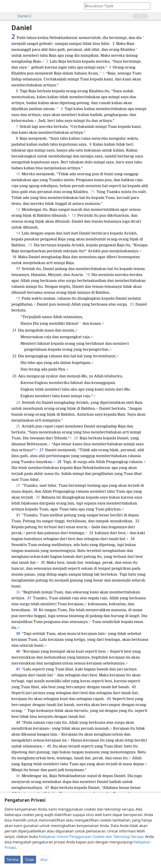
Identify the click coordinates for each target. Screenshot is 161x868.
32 (137, 521)
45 (49, 746)
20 (132, 304)
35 (43, 562)
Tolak (29, 860)
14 (18, 233)
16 (14, 257)
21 (14, 330)
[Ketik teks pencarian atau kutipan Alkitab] (115, 6)
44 (18, 722)
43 (109, 699)
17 (18, 269)
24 (18, 402)
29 (18, 485)
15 (30, 245)
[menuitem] (7, 6)
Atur (44, 860)
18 (88, 275)
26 (76, 438)
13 (74, 215)
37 (29, 598)
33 (91, 533)
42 (134, 687)
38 (35, 610)
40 (18, 651)
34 (132, 539)
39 (18, 634)
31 (18, 515)
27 (41, 450)
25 (18, 426)
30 (38, 497)
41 (18, 669)
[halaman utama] (7, 6)
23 (14, 376)
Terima (13, 860)
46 (18, 776)
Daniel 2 (22, 16)
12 (18, 209)
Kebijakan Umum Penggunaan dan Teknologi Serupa (91, 837)
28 (59, 462)
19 (18, 298)
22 (14, 356)
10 (18, 174)
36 (18, 592)
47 (47, 788)
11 (93, 192)
